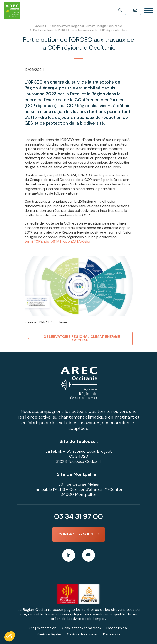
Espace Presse (117, 628)
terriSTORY (34, 241)
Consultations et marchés (81, 628)
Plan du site (112, 634)
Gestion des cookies (82, 634)
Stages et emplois (43, 628)
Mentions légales (49, 634)
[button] (10, 636)
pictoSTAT (53, 241)
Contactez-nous (76, 534)
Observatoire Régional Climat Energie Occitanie (82, 338)
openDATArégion (77, 241)
